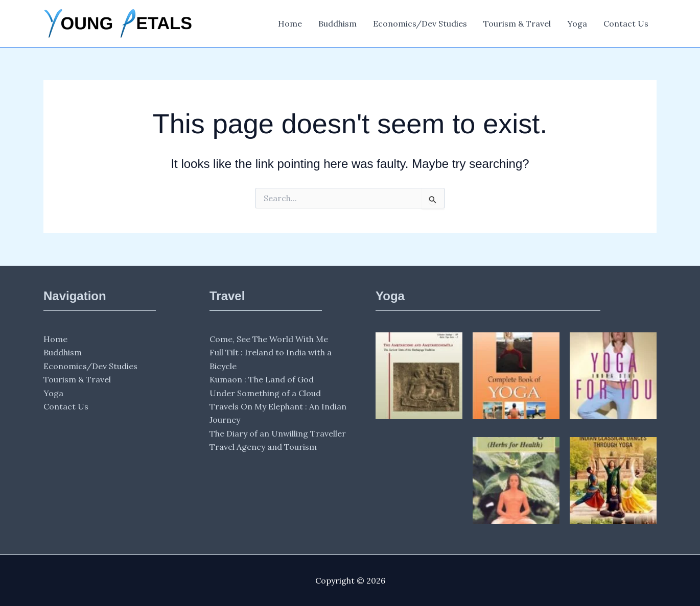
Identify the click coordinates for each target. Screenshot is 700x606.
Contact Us (626, 23)
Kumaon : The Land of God (262, 379)
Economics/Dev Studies (420, 23)
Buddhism (337, 23)
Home (290, 23)
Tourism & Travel (517, 23)
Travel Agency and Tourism (263, 447)
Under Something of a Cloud (265, 393)
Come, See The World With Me (269, 339)
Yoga (577, 23)
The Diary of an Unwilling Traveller (278, 433)
